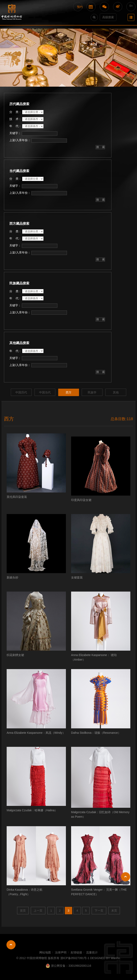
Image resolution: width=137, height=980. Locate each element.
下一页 (99, 911)
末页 (114, 911)
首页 (23, 911)
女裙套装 (77, 577)
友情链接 (76, 952)
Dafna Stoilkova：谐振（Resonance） (96, 733)
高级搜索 (108, 17)
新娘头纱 (12, 577)
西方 (69, 392)
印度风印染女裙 (81, 500)
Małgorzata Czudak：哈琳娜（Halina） (32, 810)
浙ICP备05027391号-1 (75, 958)
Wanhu (115, 958)
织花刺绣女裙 (15, 655)
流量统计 (92, 952)
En (131, 6)
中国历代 (21, 392)
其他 (116, 392)
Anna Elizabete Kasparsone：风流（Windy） (36, 733)
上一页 (38, 911)
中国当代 (45, 392)
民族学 (92, 392)
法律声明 (61, 952)
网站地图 (45, 952)
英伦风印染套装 (17, 497)
